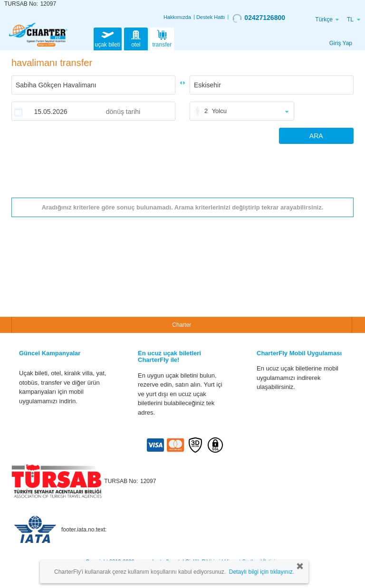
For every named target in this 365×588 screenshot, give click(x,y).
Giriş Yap (341, 43)
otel (136, 38)
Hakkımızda (177, 17)
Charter (182, 325)
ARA (316, 136)
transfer (162, 38)
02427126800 (259, 18)
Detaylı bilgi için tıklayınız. (262, 572)
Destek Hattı (211, 17)
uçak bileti (108, 38)
